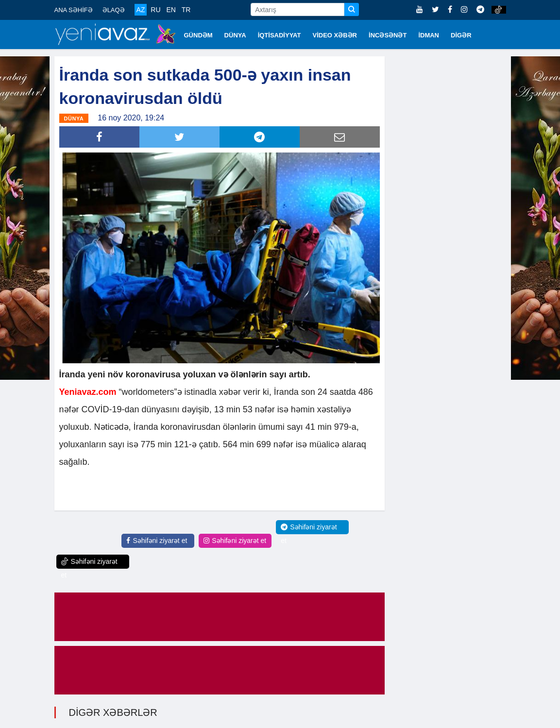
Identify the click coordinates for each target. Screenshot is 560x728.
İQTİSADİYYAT (280, 35)
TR (186, 10)
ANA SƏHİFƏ (74, 10)
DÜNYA (235, 35)
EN (171, 10)
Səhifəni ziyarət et (157, 541)
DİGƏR (461, 35)
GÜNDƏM (198, 35)
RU (155, 10)
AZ (141, 10)
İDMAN (429, 35)
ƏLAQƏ (114, 10)
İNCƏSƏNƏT (388, 35)
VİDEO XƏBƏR (335, 35)
